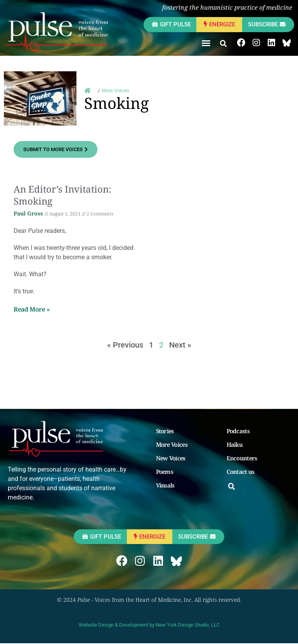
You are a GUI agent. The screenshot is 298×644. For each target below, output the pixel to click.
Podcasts (239, 431)
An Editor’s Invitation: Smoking (62, 195)
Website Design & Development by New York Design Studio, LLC (149, 626)
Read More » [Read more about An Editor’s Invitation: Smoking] (32, 310)
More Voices (172, 444)
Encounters (243, 458)
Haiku (236, 444)
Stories (166, 431)
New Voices (172, 458)
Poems (165, 472)
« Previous (125, 345)
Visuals (166, 485)
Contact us (241, 472)
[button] (205, 43)
